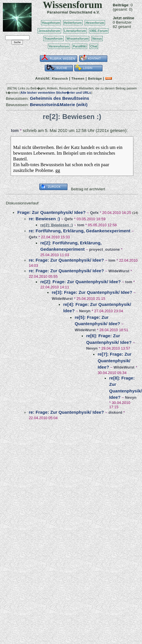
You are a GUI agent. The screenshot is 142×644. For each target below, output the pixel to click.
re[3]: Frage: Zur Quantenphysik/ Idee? (92, 292)
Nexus (97, 39)
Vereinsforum (59, 46)
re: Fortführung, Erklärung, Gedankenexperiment (79, 231)
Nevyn (85, 311)
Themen (78, 78)
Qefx (94, 213)
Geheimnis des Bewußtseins (60, 98)
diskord (115, 412)
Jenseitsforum (49, 31)
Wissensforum (77, 39)
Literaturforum (75, 31)
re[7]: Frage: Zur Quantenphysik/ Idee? (114, 361)
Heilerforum (73, 23)
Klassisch (60, 78)
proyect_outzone (105, 249)
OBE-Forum (99, 31)
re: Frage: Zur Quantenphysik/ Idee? (66, 260)
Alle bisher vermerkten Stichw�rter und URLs (56, 93)
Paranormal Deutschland (70, 12)
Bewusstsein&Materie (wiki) (59, 105)
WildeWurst (119, 271)
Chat (94, 46)
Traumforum (54, 39)
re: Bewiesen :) (44, 219)
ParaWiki (80, 46)
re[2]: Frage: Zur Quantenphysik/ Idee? (80, 282)
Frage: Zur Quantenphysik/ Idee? (51, 212)
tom (15, 131)
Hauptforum (51, 23)
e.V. (97, 12)
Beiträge (95, 78)
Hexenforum (95, 23)
